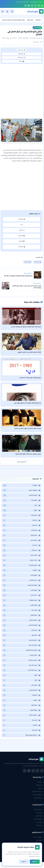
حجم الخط (22, 50)
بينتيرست (22, 247)
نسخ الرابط (22, 58)
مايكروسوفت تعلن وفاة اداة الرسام (30, 378)
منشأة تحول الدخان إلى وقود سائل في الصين (28, 429)
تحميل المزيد (22, 462)
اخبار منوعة (37, 28)
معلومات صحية (39, 837)
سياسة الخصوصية (38, 792)
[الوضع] (7, 11)
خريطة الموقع (39, 798)
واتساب (22, 230)
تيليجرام (21, 236)
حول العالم (27, 262)
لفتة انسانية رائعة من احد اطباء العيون (29, 352)
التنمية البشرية (39, 810)
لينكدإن (22, 241)
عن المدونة (40, 785)
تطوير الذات (40, 813)
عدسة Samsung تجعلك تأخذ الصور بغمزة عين (27, 403)
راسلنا (41, 788)
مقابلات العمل (39, 819)
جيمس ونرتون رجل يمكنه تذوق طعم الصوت (28, 454)
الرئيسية (40, 782)
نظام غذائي (40, 840)
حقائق (41, 847)
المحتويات (22, 54)
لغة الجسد (40, 822)
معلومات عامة (39, 850)
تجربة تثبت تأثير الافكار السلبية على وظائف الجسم (26, 327)
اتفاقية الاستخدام (38, 795)
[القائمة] (3, 11)
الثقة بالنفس (39, 816)
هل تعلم (40, 844)
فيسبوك (21, 219)
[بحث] (12, 11)
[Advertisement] (22, 88)
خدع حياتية (40, 826)
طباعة (22, 61)
